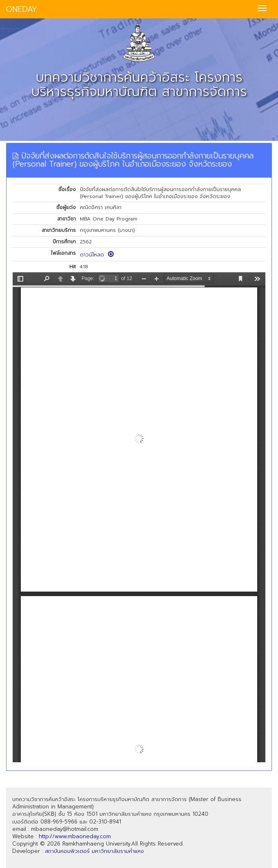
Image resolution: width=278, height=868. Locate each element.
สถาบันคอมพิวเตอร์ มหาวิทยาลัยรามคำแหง (94, 851)
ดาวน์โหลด (97, 255)
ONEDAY (22, 9)
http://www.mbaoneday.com (75, 836)
